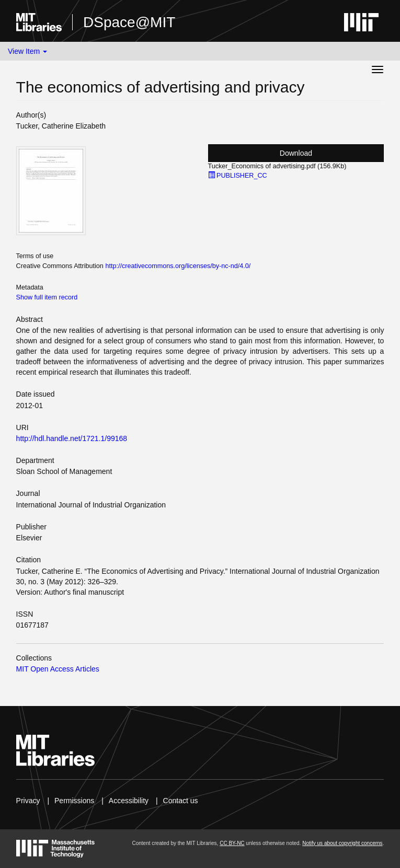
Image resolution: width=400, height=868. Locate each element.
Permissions (74, 801)
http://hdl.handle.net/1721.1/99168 (72, 438)
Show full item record (47, 297)
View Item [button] (27, 51)
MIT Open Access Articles (58, 669)
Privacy (28, 801)
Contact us (181, 801)
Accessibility (129, 801)
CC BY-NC (232, 843)
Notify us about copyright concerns (342, 843)
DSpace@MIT (129, 22)
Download (296, 153)
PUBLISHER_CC (238, 176)
